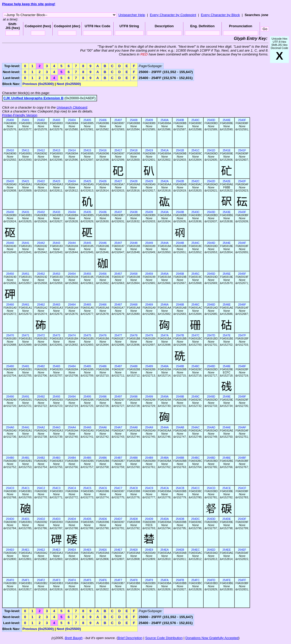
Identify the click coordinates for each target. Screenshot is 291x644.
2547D (211, 335)
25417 (118, 150)
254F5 (87, 580)
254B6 (103, 458)
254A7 (118, 427)
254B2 (41, 458)
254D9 (149, 519)
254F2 (41, 580)
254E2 (41, 550)
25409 (149, 120)
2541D (211, 150)
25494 (72, 397)
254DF (242, 519)
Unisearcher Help (132, 15)
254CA (165, 488)
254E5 (87, 550)
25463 (57, 305)
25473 (57, 335)
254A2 (41, 427)
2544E (227, 243)
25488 (134, 366)
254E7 (118, 550)
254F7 (118, 580)
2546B (180, 305)
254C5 (87, 488)
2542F (242, 181)
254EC (196, 550)
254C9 (149, 488)
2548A (165, 366)
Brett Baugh (74, 638)
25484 (72, 366)
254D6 (103, 519)
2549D (211, 397)
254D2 (41, 519)
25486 (103, 366)
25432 (41, 212)
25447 (118, 243)
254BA (164, 458)
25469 (149, 305)
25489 (149, 366)
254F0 (10, 580)
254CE (227, 488)
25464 (72, 305)
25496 (103, 397)
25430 (10, 212)
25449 (149, 243)
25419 (149, 150)
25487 (118, 366)
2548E (227, 366)
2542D (211, 181)
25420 (10, 181)
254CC (195, 488)
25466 (103, 305)
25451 (26, 274)
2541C (195, 150)
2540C (195, 120)
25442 (41, 243)
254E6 (103, 550)
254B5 (87, 458)
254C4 (72, 488)
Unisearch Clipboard (72, 107)
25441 (26, 243)
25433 (57, 212)
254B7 (118, 458)
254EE (227, 550)
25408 (134, 120)
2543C (195, 212)
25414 (72, 150)
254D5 (87, 519)
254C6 (103, 488)
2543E (227, 212)
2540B (180, 120)
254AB (180, 427)
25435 (87, 212)
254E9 (149, 550)
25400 (10, 120)
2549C (195, 397)
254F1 (25, 580)
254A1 (26, 427)
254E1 (26, 550)
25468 (134, 305)
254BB (180, 458)
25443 (57, 243)
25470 (10, 335)
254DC (195, 519)
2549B (180, 397)
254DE (227, 519)
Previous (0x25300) (38, 84)
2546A (165, 305)
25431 (26, 212)
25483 (57, 366)
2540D (211, 120)
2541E (227, 150)
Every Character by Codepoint (173, 15)
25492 (41, 397)
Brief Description (130, 638)
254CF (242, 488)
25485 (87, 366)
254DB (180, 519)
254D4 (72, 519)
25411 (26, 150)
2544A (165, 243)
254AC (196, 427)
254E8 (134, 550)
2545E (227, 274)
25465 (87, 305)
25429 (149, 181)
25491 (26, 397)
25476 (103, 335)
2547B (180, 335)
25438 (134, 212)
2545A (165, 274)
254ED (211, 550)
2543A (165, 212)
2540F (242, 120)
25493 (57, 397)
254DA (165, 519)
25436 (103, 212)
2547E (227, 335)
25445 (87, 243)
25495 (87, 397)
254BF (242, 458)
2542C (195, 181)
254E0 (10, 550)
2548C (195, 366)
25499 (149, 397)
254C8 (134, 488)
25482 (41, 366)
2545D (211, 274)
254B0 (10, 458)
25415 (87, 150)
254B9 (149, 458)
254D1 (26, 519)
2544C (195, 243)
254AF (242, 427)
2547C (195, 335)
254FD (211, 580)
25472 (41, 335)
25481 (26, 366)
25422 (41, 181)
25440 (10, 243)
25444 (72, 243)
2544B (180, 243)
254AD (211, 427)
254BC (196, 458)
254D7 (118, 519)
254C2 (41, 488)
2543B (180, 212)
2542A (165, 181)
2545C (195, 274)
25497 (118, 397)
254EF (242, 550)
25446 (103, 243)
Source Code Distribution (164, 638)
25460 (10, 305)
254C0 (10, 488)
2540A (165, 120)
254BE (227, 458)
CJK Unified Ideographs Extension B (33, 98)
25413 (57, 150)
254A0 (10, 427)
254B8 (134, 458)
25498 (134, 397)
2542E (227, 181)
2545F (242, 274)
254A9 (149, 427)
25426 (103, 181)
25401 (26, 120)
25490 (10, 397)
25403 (57, 120)
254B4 (72, 458)
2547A (165, 335)
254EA (164, 550)
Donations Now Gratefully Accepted (212, 638)
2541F (242, 150)
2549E (227, 397)
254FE (227, 580)
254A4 (72, 427)
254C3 (56, 488)
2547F (242, 335)
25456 (103, 274)
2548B (180, 366)
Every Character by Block (220, 15)
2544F (242, 243)
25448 (134, 243)
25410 (10, 150)
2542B (180, 181)
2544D (211, 243)
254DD (211, 519)
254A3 (56, 427)
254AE (227, 427)
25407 (118, 120)
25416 (103, 150)
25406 (103, 120)
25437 (118, 212)
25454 (72, 274)
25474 (72, 335)
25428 (134, 181)
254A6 (103, 427)
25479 (149, 335)
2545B (180, 274)
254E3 (56, 550)
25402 (41, 120)
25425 (87, 181)
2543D (211, 212)
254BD (211, 458)
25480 (10, 366)
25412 (41, 150)
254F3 (56, 580)
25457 (118, 274)
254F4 (72, 580)
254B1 (26, 458)
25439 (149, 212)
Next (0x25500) (69, 84)
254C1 (26, 488)
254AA (164, 427)
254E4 (72, 550)
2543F (242, 212)
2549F (242, 397)
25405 (87, 120)
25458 (134, 274)
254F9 (149, 580)
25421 (26, 181)
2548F (242, 366)
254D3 (56, 519)
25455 (87, 274)
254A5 (87, 427)
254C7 (118, 488)
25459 (149, 274)
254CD (211, 488)
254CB (180, 488)
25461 (26, 305)
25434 (72, 212)
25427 (118, 181)
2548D (211, 366)
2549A (165, 397)
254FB (180, 580)
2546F (242, 305)
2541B (180, 150)
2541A (165, 150)
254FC (196, 580)
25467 (118, 305)
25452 (41, 274)
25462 (41, 305)
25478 (134, 335)
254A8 (134, 427)
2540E (227, 120)
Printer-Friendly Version (20, 115)
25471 (26, 335)
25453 (57, 274)
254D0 (10, 519)
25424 (72, 181)
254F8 (134, 580)
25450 (10, 274)
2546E (227, 305)
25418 (134, 150)
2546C (195, 305)
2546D (211, 305)
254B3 (56, 458)
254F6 (103, 580)
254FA (165, 580)
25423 (57, 181)
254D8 (134, 519)
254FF (242, 580)
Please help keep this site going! (29, 4)
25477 (118, 335)
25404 (72, 120)
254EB (180, 550)
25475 (87, 335)
